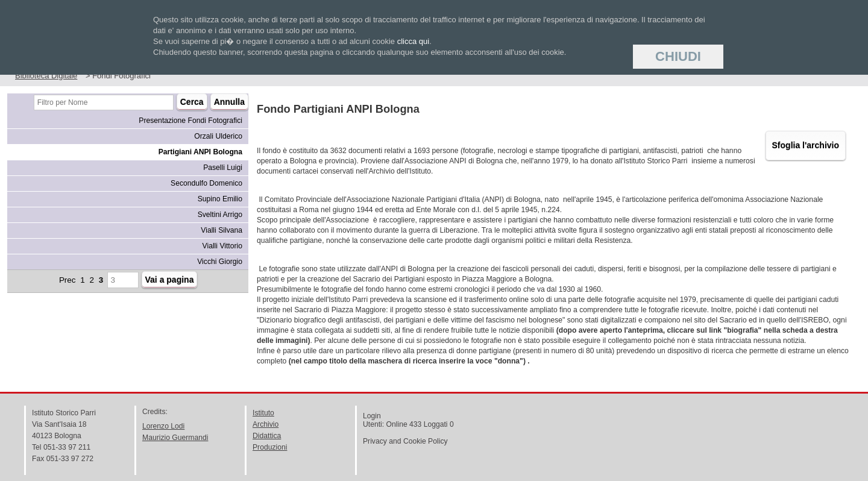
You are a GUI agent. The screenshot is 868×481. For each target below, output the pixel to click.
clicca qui (413, 41)
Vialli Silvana (222, 230)
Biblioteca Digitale (46, 76)
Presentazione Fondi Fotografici (190, 121)
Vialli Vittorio (222, 246)
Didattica (267, 436)
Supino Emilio (220, 199)
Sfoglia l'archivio (806, 145)
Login (372, 416)
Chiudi (678, 56)
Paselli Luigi (223, 168)
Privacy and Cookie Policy (405, 441)
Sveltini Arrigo (220, 215)
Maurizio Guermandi (175, 438)
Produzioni (270, 447)
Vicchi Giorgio (220, 262)
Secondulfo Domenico (206, 183)
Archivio (266, 424)
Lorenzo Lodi (163, 426)
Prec (68, 280)
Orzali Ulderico (218, 136)
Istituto (263, 413)
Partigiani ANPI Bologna (200, 152)
